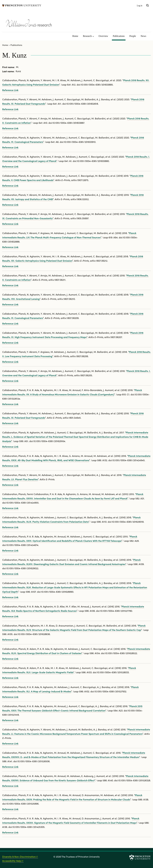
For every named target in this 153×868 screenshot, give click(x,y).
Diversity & (20, 857)
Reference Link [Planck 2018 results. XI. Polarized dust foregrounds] (10, 109)
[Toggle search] (147, 5)
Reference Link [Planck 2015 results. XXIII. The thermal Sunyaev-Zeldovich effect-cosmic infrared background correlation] (10, 720)
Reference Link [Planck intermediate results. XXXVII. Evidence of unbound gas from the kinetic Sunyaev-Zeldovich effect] (10, 786)
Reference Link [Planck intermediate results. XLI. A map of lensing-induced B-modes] (10, 697)
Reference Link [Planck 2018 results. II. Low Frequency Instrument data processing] (10, 362)
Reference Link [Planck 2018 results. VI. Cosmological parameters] (10, 147)
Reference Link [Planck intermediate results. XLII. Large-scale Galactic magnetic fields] (10, 678)
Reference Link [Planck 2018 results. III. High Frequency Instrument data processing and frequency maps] (10, 343)
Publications (119, 36)
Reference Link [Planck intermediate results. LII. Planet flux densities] (10, 485)
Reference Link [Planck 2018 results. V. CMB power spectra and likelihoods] (10, 186)
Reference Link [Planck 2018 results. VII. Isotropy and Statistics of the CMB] (10, 205)
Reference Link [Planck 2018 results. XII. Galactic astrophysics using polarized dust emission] (10, 90)
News (143, 36)
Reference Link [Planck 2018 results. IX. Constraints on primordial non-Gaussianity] (10, 224)
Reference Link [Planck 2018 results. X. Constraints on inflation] (10, 128)
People (133, 36)
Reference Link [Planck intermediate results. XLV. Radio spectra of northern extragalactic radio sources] (10, 616)
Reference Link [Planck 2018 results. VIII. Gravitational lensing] (10, 304)
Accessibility (13, 861)
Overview (103, 36)
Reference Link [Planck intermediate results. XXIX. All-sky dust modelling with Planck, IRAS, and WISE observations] (10, 466)
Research (87, 36)
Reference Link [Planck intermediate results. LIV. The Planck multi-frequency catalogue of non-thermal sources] (10, 247)
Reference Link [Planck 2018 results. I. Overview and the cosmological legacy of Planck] (10, 166)
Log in (140, 6)
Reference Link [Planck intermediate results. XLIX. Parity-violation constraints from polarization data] (10, 527)
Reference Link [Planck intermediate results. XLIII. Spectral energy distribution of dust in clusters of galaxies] (10, 659)
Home (75, 36)
